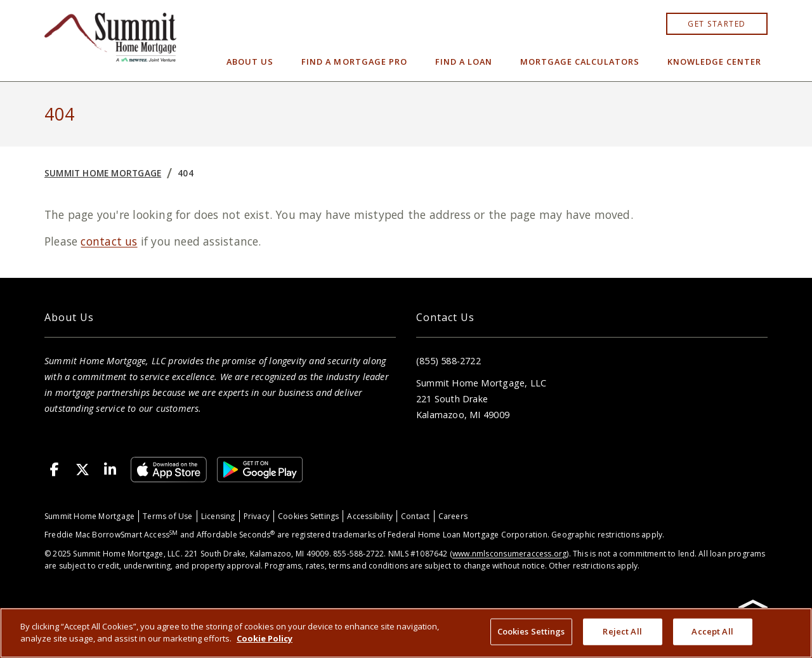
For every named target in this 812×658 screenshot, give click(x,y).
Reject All (622, 631)
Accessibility (370, 516)
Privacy (257, 516)
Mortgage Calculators (580, 62)
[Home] (110, 41)
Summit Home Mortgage (103, 173)
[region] (406, 633)
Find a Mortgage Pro (354, 62)
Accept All (712, 631)
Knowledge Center (714, 62)
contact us (109, 241)
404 (186, 173)
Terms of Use (168, 516)
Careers (453, 516)
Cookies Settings (308, 516)
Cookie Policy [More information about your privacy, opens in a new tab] (265, 638)
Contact (415, 516)
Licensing (218, 516)
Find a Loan (464, 62)
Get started (717, 24)
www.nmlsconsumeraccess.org (509, 554)
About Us (250, 62)
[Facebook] (55, 470)
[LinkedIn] (110, 470)
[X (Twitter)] (82, 470)
